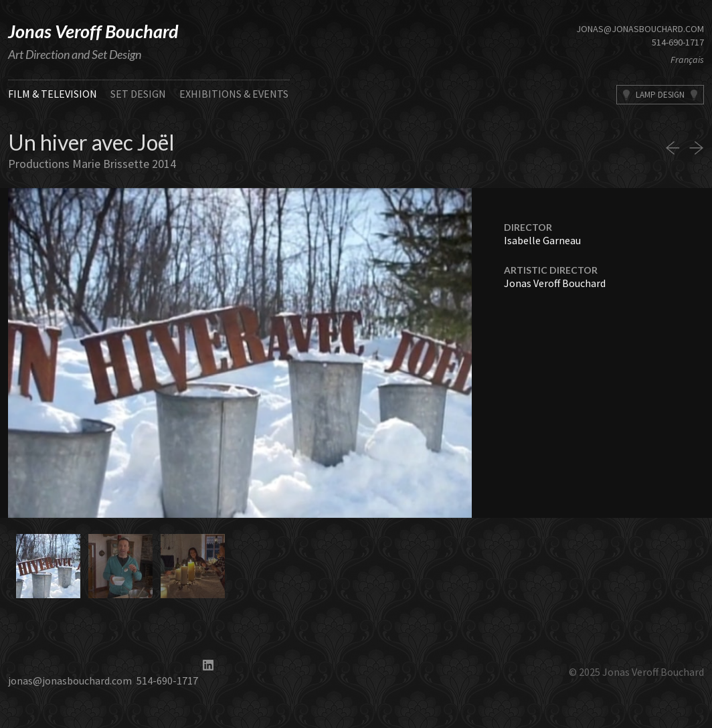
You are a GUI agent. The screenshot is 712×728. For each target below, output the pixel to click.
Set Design (138, 94)
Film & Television (53, 94)
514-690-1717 (678, 42)
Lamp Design (660, 95)
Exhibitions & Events (234, 94)
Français (687, 60)
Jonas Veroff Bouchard (93, 31)
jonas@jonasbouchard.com (640, 29)
